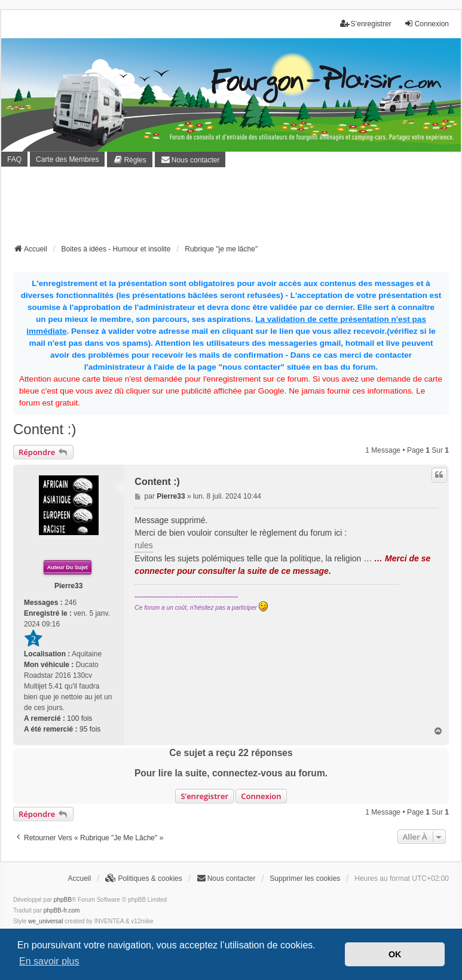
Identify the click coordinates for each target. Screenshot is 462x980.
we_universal (45, 921)
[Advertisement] (231, 209)
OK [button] (395, 954)
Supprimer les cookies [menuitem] (305, 878)
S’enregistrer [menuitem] (366, 24)
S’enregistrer (204, 796)
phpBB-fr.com (62, 910)
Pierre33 (68, 586)
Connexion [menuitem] (426, 24)
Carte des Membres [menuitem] (67, 159)
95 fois (90, 729)
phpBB (63, 900)
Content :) (45, 429)
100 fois (79, 718)
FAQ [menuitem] (14, 159)
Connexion (261, 796)
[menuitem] (129, 159)
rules (143, 545)
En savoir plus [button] (49, 961)
